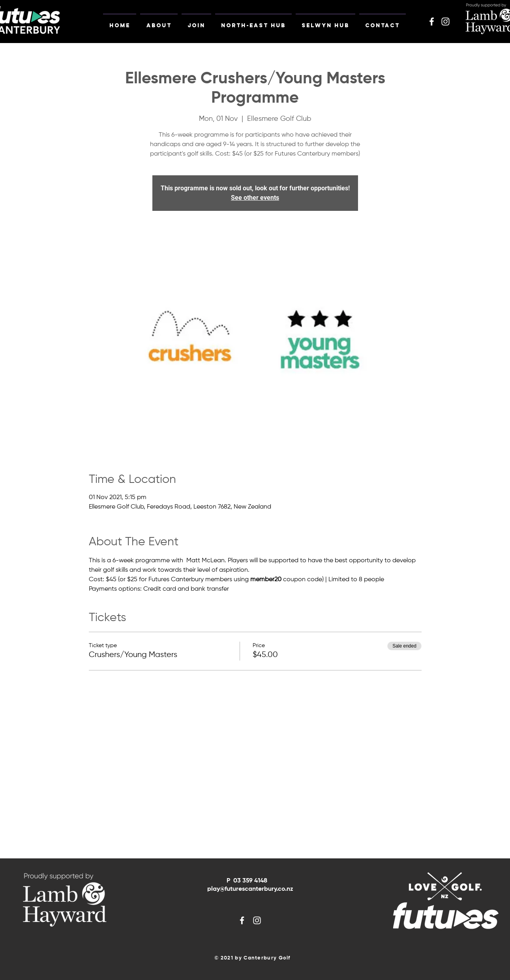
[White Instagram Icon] (445, 22)
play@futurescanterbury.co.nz (250, 889)
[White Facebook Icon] (432, 22)
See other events (255, 198)
